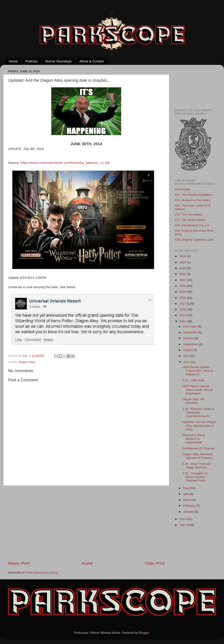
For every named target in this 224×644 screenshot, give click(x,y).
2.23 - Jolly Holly (193, 380)
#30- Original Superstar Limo (194, 240)
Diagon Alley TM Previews (193, 401)
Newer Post (19, 563)
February (190, 506)
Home (13, 61)
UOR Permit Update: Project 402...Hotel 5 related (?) (198, 371)
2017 (183, 304)
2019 (183, 292)
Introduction (183, 189)
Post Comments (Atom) (42, 573)
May (186, 488)
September (191, 344)
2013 (183, 519)
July (186, 356)
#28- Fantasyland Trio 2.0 (192, 225)
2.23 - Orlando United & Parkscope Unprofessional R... (198, 412)
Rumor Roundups (58, 61)
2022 (183, 274)
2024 (183, 262)
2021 (183, 280)
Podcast (32, 61)
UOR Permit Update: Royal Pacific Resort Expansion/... (198, 390)
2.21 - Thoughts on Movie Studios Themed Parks (195, 477)
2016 (183, 309)
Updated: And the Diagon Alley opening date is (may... (199, 425)
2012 (183, 525)
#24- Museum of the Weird (193, 200)
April (186, 494)
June (187, 362)
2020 (183, 286)
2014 (183, 321)
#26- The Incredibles (188, 214)
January (189, 512)
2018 (183, 298)
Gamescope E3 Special (198, 448)
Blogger (144, 633)
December (190, 326)
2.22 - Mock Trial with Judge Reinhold (197, 466)
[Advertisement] (86, 523)
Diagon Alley (27, 362)
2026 (183, 256)
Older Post (155, 563)
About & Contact (92, 61)
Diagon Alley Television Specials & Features (198, 456)
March (188, 500)
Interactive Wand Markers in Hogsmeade (194, 439)
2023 (183, 268)
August (188, 350)
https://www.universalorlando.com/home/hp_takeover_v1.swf (65, 163)
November (190, 332)
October (189, 338)
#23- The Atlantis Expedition (194, 195)
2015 (183, 315)
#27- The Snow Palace (190, 220)
